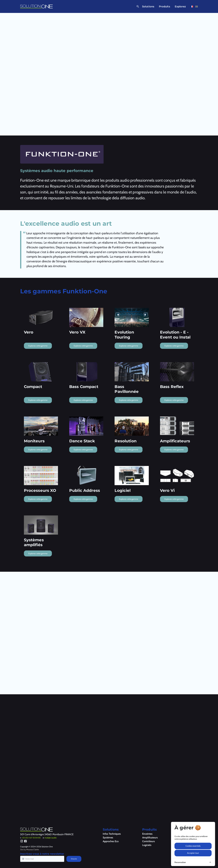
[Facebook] (26, 842)
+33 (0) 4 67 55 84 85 (31, 838)
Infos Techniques (112, 834)
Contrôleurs (149, 841)
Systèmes (108, 838)
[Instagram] (22, 842)
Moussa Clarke (33, 850)
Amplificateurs (150, 838)
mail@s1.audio (51, 838)
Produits (164, 7)
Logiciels (147, 845)
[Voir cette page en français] (192, 7)
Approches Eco (111, 841)
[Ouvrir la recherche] (137, 7)
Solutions (148, 7)
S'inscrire (74, 859)
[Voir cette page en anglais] (197, 7)
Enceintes (147, 834)
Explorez (180, 7)
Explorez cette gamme (38, 346)
